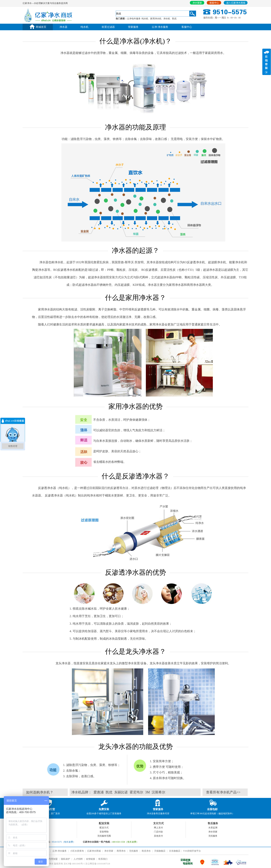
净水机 (167, 19)
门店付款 (158, 832)
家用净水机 (156, 19)
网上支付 (158, 828)
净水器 (63, 27)
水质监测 (213, 828)
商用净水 (121, 851)
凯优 (174, 19)
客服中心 (187, 27)
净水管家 (213, 832)
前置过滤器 (108, 27)
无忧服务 (213, 836)
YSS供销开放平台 (192, 851)
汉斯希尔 (158, 792)
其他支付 (158, 836)
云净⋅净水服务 (160, 27)
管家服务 (133, 27)
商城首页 (38, 27)
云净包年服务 (134, 19)
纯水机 (145, 19)
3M (147, 792)
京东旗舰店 (175, 851)
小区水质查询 (77, 851)
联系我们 (103, 859)
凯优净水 (146, 851)
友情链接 (91, 859)
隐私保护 (65, 859)
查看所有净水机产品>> (223, 792)
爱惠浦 (99, 792)
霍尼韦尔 (136, 792)
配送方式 (104, 828)
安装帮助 (104, 832)
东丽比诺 (121, 792)
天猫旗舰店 (160, 851)
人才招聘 (78, 859)
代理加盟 (53, 859)
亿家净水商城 (94, 851)
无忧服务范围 (104, 836)
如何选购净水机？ (40, 792)
